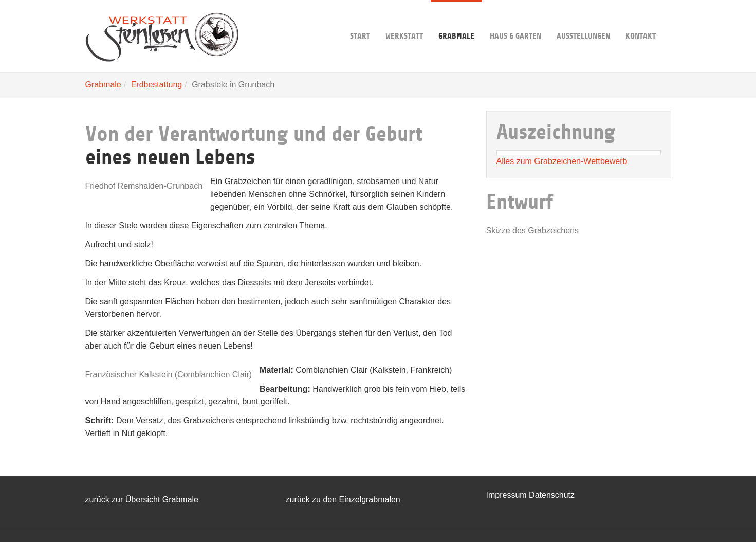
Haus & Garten (515, 20)
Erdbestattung (157, 85)
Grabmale (456, 20)
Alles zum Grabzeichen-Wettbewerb (562, 161)
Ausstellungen (583, 20)
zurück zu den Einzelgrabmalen (343, 500)
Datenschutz (552, 495)
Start (360, 20)
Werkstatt (404, 20)
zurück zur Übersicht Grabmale (142, 500)
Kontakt (641, 20)
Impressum (508, 495)
